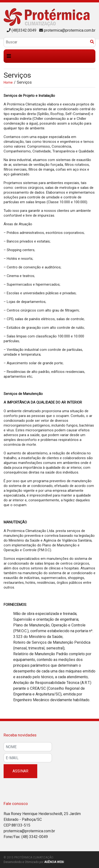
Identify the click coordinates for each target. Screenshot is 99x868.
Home (8, 82)
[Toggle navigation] (9, 56)
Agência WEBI (54, 862)
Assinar (20, 771)
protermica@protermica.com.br (70, 30)
